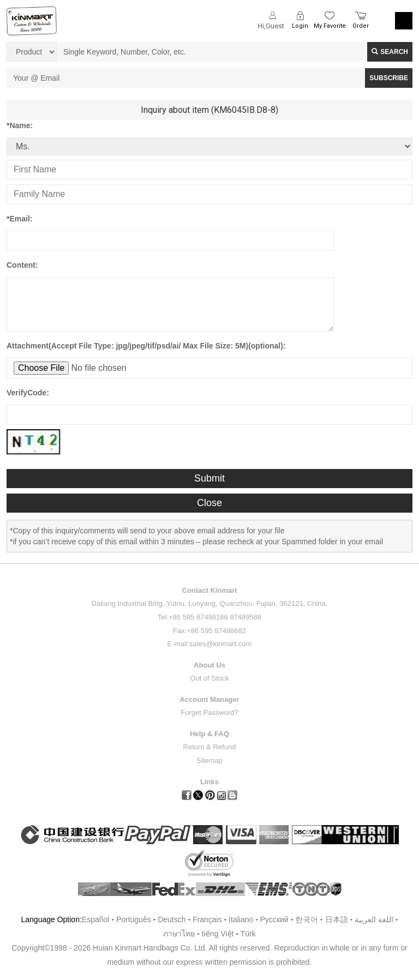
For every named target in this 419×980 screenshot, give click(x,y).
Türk (248, 934)
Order (361, 26)
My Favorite (330, 26)
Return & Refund (210, 747)
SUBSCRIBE (389, 78)
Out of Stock (209, 678)
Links (209, 782)
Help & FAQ (209, 734)
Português (134, 919)
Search (390, 52)
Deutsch (172, 919)
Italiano (241, 919)
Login (300, 26)
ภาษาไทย (179, 934)
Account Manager (209, 699)
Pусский (274, 919)
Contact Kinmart (209, 590)
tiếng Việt (218, 934)
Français (207, 919)
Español (96, 919)
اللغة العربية (375, 919)
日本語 (337, 919)
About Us (209, 665)
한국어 (307, 919)
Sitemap (209, 760)
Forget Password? (209, 713)
